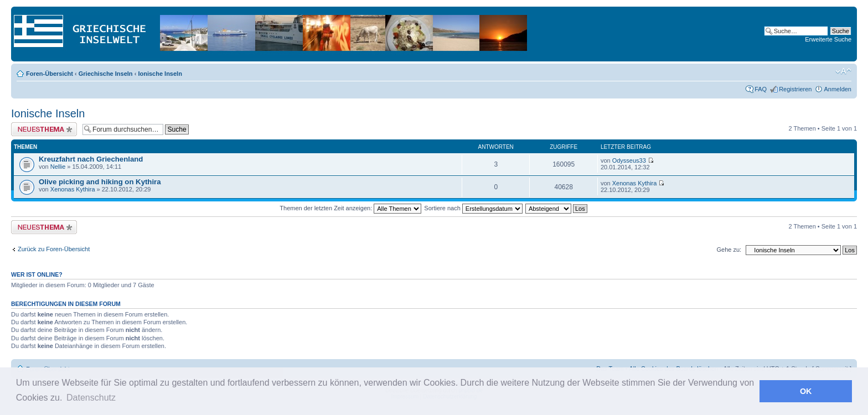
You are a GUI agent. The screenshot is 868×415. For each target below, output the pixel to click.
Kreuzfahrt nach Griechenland (91, 159)
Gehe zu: (729, 250)
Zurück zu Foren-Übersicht (54, 249)
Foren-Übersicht (50, 74)
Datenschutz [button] (91, 398)
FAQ (761, 89)
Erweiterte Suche (828, 39)
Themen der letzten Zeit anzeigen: (350, 208)
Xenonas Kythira (73, 189)
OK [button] (806, 391)
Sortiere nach (473, 208)
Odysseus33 (629, 160)
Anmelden (838, 89)
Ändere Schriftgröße (843, 71)
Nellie (58, 167)
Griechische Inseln (106, 74)
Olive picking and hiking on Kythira (100, 182)
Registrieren (795, 89)
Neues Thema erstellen (44, 129)
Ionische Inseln (160, 74)
